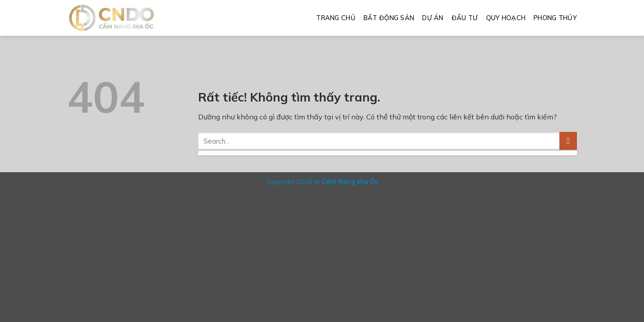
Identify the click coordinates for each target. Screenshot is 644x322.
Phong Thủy (555, 18)
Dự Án (433, 18)
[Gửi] (568, 141)
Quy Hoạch (506, 18)
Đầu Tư (465, 18)
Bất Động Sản (389, 18)
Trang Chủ (336, 18)
